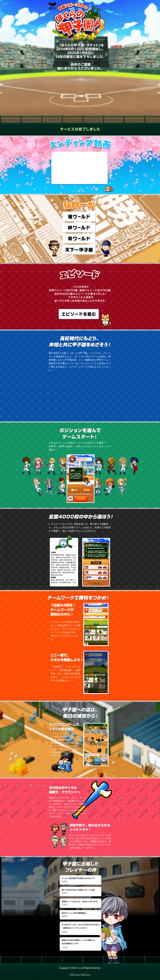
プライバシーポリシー (80, 974)
